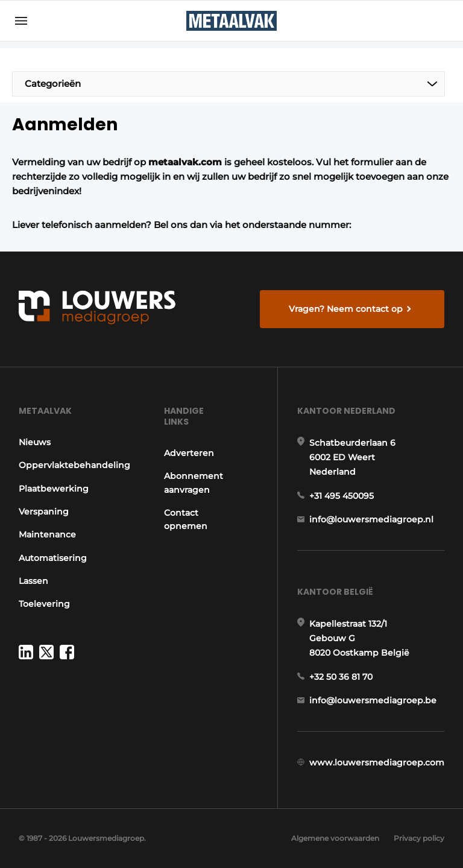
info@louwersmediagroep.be (373, 700)
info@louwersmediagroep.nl (371, 519)
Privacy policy (419, 838)
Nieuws (35, 442)
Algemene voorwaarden (335, 838)
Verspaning (44, 512)
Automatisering (53, 558)
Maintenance (47, 534)
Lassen (33, 581)
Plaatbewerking (54, 489)
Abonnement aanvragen (194, 483)
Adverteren (189, 453)
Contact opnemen (186, 519)
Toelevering (44, 604)
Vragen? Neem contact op (346, 309)
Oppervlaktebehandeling (74, 465)
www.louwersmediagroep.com (377, 762)
